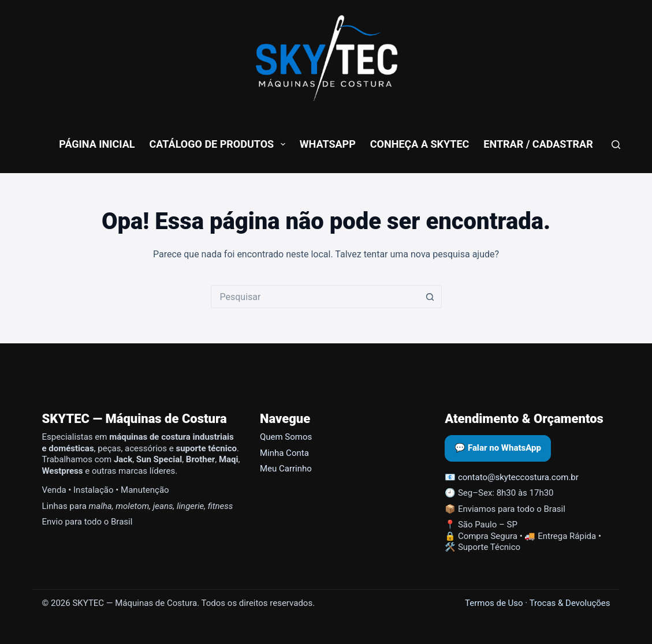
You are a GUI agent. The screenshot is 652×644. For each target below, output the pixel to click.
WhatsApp (328, 144)
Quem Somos (286, 437)
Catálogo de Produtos (220, 144)
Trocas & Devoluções (570, 603)
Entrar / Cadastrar (538, 144)
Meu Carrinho (286, 469)
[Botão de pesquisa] (430, 297)
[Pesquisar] (616, 145)
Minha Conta (284, 453)
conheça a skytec (420, 144)
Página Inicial (97, 144)
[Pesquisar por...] (315, 297)
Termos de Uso (494, 603)
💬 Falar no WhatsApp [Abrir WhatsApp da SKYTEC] (498, 448)
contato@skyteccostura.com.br (518, 477)
